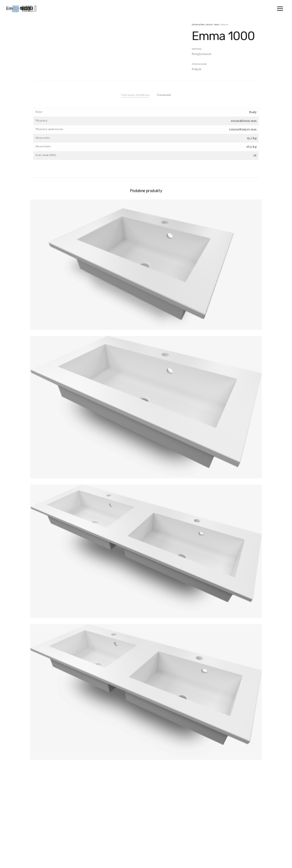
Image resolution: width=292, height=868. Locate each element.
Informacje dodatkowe (135, 95)
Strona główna (198, 25)
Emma (217, 25)
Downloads (164, 95)
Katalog (209, 25)
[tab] (135, 95)
